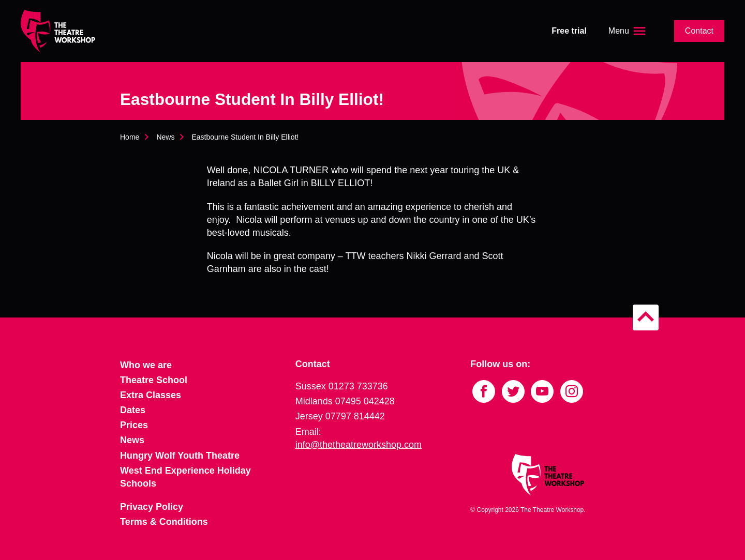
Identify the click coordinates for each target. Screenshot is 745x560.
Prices (134, 425)
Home (130, 137)
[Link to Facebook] (484, 391)
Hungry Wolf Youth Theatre (180, 456)
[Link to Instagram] (572, 391)
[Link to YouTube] (542, 391)
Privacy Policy (152, 507)
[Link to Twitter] (513, 391)
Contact (699, 31)
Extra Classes (151, 395)
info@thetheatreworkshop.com (359, 445)
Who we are (146, 365)
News (165, 137)
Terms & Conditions (164, 522)
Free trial (569, 31)
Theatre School (154, 380)
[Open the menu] (628, 31)
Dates (133, 410)
